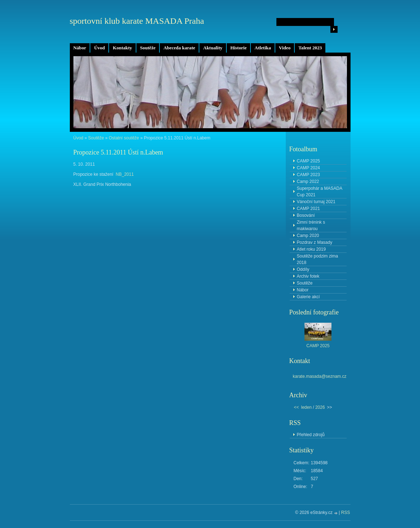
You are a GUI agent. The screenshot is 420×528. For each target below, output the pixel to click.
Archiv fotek (308, 276)
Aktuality (213, 48)
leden (306, 407)
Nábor (80, 48)
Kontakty (122, 48)
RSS (346, 513)
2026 (320, 407)
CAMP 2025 (308, 161)
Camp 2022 (308, 182)
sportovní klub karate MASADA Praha (137, 21)
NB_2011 (125, 174)
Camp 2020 (308, 236)
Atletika (263, 48)
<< (297, 407)
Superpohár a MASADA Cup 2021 (320, 192)
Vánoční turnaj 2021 (316, 202)
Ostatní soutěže (124, 138)
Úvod (99, 48)
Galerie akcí (308, 297)
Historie (238, 48)
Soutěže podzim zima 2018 (318, 259)
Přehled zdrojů (311, 435)
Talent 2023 (310, 48)
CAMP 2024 (308, 168)
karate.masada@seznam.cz (320, 376)
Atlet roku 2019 (311, 249)
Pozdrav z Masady (315, 242)
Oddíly (303, 269)
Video (285, 48)
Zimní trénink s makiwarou (311, 225)
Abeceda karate (179, 48)
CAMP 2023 (308, 175)
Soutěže (148, 48)
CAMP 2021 (308, 209)
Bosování (306, 215)
